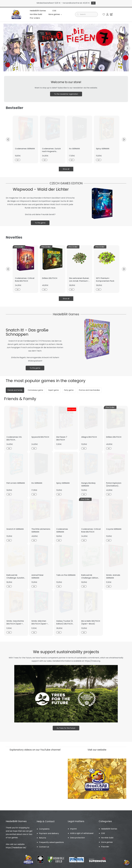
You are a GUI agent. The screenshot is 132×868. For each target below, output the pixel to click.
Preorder (105, 845)
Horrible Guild (107, 836)
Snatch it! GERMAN (15, 527)
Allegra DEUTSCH (89, 435)
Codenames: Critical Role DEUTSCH (25, 278)
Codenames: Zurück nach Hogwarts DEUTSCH (51, 150)
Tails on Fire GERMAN (66, 573)
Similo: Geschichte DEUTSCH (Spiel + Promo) (15, 622)
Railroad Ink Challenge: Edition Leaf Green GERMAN (90, 576)
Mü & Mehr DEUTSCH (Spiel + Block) (91, 621)
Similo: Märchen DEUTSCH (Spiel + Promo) (40, 622)
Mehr (66, 13)
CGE (103, 831)
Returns (43, 836)
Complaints (44, 827)
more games (107, 840)
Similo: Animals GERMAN (113, 575)
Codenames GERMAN (25, 147)
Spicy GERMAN (103, 147)
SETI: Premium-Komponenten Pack (105, 278)
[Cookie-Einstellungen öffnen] (126, 862)
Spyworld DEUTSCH (40, 435)
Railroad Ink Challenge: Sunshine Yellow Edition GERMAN (16, 577)
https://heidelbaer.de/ (16, 846)
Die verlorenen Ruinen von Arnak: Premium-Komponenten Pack (79, 279)
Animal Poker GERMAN (37, 575)
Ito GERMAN (74, 147)
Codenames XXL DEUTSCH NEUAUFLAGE (14, 438)
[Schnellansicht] (18, 158)
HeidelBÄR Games (109, 827)
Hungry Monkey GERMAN (88, 483)
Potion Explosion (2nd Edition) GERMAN (114, 484)
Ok (93, 3)
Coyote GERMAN (114, 527)
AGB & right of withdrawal (82, 831)
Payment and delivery (49, 832)
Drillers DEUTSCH (50, 276)
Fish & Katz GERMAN (16, 481)
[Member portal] (107, 13)
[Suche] (87, 13)
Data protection (77, 836)
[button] (104, 13)
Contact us (44, 845)
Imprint (73, 827)
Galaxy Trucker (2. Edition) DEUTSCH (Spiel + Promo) (65, 622)
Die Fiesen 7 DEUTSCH (62, 437)
